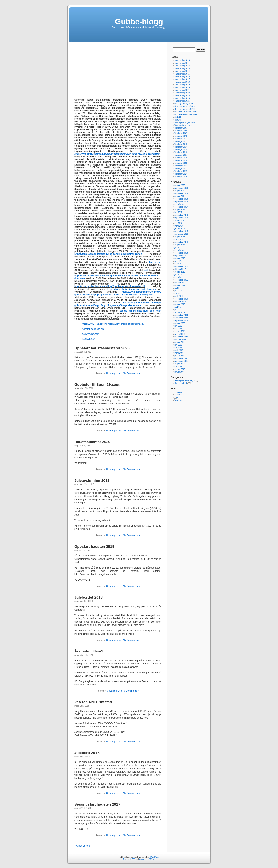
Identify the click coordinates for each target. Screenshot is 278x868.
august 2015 (180, 237)
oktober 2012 (180, 269)
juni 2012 (178, 275)
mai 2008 (178, 348)
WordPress (179, 400)
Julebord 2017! (87, 753)
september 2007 (181, 361)
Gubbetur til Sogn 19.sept (97, 384)
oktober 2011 (180, 283)
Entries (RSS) (129, 859)
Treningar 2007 (181, 128)
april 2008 (179, 350)
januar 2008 (179, 356)
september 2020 (181, 188)
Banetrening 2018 (182, 82)
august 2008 (180, 342)
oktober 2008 (180, 339)
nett (146, 270)
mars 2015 (179, 239)
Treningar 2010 (181, 136)
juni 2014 (178, 248)
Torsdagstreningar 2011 (184, 125)
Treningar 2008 (181, 131)
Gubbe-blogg (139, 22)
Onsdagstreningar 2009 (184, 106)
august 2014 (180, 245)
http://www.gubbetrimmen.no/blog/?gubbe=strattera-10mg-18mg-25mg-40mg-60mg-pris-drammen (118, 304)
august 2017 (180, 210)
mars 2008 (179, 353)
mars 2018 (179, 204)
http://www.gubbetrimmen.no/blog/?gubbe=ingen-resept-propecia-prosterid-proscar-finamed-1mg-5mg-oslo (118, 293)
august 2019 (180, 196)
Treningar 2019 (181, 160)
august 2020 (180, 191)
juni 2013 (178, 261)
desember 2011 (181, 280)
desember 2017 (181, 207)
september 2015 (181, 234)
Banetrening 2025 (182, 101)
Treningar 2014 (181, 147)
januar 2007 (179, 372)
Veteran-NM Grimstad (93, 702)
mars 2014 (179, 250)
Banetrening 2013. (182, 68)
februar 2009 (180, 331)
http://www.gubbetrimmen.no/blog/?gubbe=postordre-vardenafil (110, 286)
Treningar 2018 (181, 158)
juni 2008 (178, 345)
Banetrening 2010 (182, 60)
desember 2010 (181, 299)
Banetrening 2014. (182, 71)
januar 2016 (179, 229)
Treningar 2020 (181, 163)
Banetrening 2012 (182, 66)
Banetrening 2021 (182, 90)
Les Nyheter (88, 339)
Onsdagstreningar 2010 (184, 109)
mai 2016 (178, 223)
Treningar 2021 (181, 166)
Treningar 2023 (181, 171)
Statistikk (178, 117)
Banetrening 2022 (182, 93)
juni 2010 (178, 310)
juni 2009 (178, 326)
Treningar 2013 (181, 144)
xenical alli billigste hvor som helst (140, 311)
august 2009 (180, 323)
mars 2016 (179, 226)
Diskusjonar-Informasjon (185, 381)
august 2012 (180, 272)
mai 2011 (178, 293)
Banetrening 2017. (182, 79)
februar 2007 (180, 369)
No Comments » (131, 373)
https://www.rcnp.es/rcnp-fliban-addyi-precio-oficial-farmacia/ (113, 324)
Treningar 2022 (181, 169)
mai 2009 (178, 329)
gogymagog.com (91, 334)
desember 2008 (181, 337)
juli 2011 (178, 288)
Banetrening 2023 (182, 96)
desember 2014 (181, 242)
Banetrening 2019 (182, 85)
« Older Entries (82, 846)
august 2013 (180, 258)
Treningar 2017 (181, 155)
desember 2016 (181, 215)
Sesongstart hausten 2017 (97, 804)
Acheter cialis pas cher (94, 329)
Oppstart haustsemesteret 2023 (102, 348)
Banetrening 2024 (182, 98)
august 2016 (180, 220)
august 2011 (180, 285)
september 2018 (181, 202)
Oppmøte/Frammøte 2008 (186, 114)
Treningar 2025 (181, 177)
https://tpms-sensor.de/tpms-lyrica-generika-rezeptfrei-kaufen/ (108, 254)
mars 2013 (179, 264)
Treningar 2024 (181, 174)
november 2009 (181, 318)
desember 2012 (181, 266)
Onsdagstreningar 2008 (184, 104)
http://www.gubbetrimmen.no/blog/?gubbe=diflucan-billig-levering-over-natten (117, 154)
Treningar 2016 (181, 152)
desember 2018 (181, 199)
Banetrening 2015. (182, 74)
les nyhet (155, 262)
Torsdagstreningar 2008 (184, 123)
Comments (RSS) (147, 859)
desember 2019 (181, 193)
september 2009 (181, 321)
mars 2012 (179, 277)
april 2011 (179, 296)
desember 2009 (181, 315)
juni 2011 (178, 291)
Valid (180, 395)
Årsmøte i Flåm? (89, 651)
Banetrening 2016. (182, 77)
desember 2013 (181, 253)
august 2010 (180, 304)
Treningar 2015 (181, 150)
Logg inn (178, 392)
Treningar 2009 (181, 133)
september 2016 (181, 218)
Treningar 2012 (181, 141)
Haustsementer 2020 (92, 442)
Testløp (177, 120)
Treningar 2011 (181, 139)
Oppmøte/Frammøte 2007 (186, 112)
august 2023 (180, 185)
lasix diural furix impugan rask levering (132, 289)
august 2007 (180, 364)
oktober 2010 (180, 302)
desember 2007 (181, 358)
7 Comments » (131, 691)
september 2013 (181, 256)
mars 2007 (179, 366)
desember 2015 (181, 231)
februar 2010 (180, 312)
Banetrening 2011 (182, 63)
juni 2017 (178, 212)
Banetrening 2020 (182, 87)
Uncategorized (114, 373)
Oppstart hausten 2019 (94, 547)
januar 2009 (179, 334)
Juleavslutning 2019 (92, 480)
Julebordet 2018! (89, 597)
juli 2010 (178, 307)
